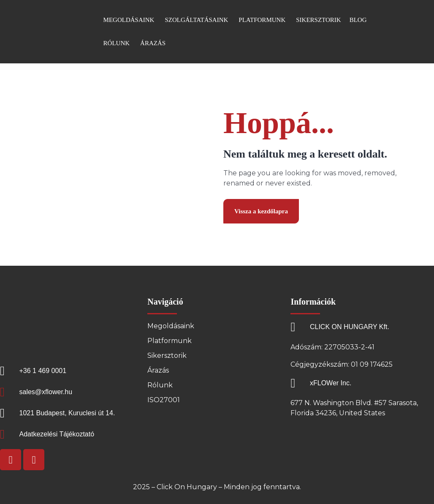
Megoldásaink (171, 326)
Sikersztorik (167, 356)
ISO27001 (164, 400)
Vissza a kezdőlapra (261, 211)
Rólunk (160, 385)
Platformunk (170, 341)
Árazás (158, 370)
